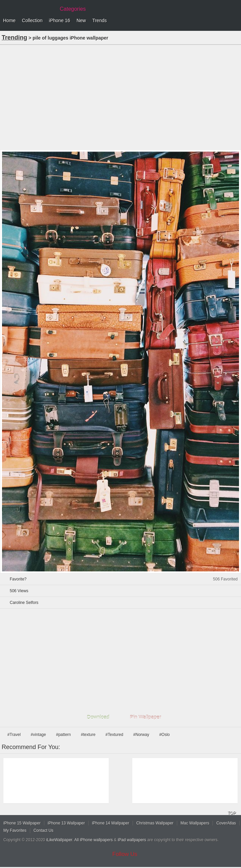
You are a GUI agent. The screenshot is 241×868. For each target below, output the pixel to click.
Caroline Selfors (24, 603)
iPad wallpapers (132, 840)
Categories (73, 9)
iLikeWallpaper (59, 840)
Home (9, 20)
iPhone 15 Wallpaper (22, 823)
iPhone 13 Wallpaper (66, 823)
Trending (14, 38)
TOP (232, 813)
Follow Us (125, 854)
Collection (32, 20)
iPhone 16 (60, 20)
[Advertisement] (120, 97)
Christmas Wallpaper (155, 823)
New (81, 20)
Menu (234, 21)
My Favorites (15, 830)
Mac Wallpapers (195, 823)
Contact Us (43, 830)
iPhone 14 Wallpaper (111, 823)
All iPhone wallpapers (93, 840)
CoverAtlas (226, 823)
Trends (100, 20)
